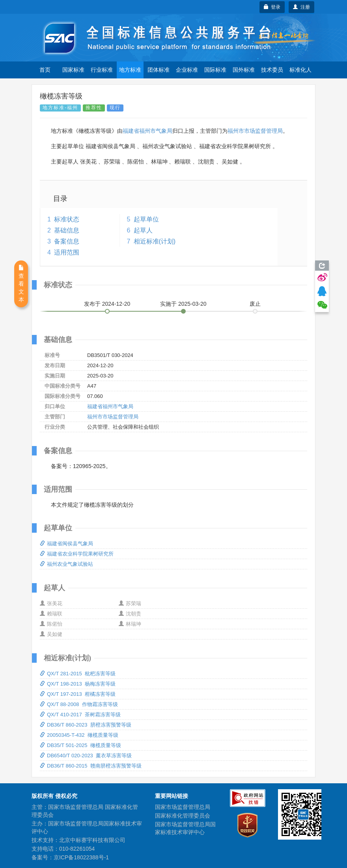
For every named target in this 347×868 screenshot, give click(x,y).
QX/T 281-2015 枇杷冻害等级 (78, 674)
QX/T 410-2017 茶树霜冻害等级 (80, 715)
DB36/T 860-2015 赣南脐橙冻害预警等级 (91, 766)
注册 (301, 7)
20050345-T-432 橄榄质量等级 (79, 735)
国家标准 (73, 70)
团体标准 (159, 70)
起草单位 (146, 219)
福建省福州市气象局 (147, 131)
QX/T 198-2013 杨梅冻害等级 (78, 684)
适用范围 (67, 252)
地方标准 (130, 70)
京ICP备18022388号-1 (81, 857)
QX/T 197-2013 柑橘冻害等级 (78, 694)
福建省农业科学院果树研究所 (77, 554)
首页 (45, 70)
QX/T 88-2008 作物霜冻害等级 (79, 704)
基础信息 (67, 230)
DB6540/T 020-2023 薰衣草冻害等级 (86, 756)
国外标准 (244, 70)
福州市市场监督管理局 (255, 131)
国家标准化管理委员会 (183, 816)
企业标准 (187, 70)
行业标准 (102, 70)
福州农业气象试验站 (66, 564)
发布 (107, 304)
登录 (272, 7)
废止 (255, 304)
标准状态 (67, 219)
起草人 (143, 230)
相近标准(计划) (155, 241)
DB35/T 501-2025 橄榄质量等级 (80, 745)
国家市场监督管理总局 (183, 807)
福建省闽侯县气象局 (66, 544)
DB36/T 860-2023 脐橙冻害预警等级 (86, 725)
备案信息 (67, 241)
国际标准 (215, 70)
